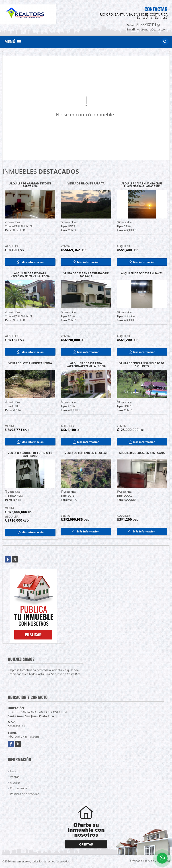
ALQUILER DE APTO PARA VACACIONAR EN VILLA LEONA (30, 275)
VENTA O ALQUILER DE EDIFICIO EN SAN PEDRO (30, 454)
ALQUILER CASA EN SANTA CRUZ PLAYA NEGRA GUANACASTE (142, 185)
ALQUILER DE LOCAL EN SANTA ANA (142, 453)
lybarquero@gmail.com (23, 736)
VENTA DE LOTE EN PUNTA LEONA (30, 363)
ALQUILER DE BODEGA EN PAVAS (142, 274)
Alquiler (15, 783)
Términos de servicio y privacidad (149, 861)
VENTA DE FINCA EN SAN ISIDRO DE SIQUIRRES (142, 365)
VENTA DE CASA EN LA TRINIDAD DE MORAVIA (86, 275)
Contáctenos (18, 788)
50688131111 (146, 24)
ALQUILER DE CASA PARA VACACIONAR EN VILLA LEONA (86, 365)
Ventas (15, 777)
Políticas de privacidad (25, 794)
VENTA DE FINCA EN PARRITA (86, 184)
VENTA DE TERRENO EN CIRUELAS (86, 453)
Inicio (14, 771)
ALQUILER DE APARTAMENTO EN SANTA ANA (30, 185)
